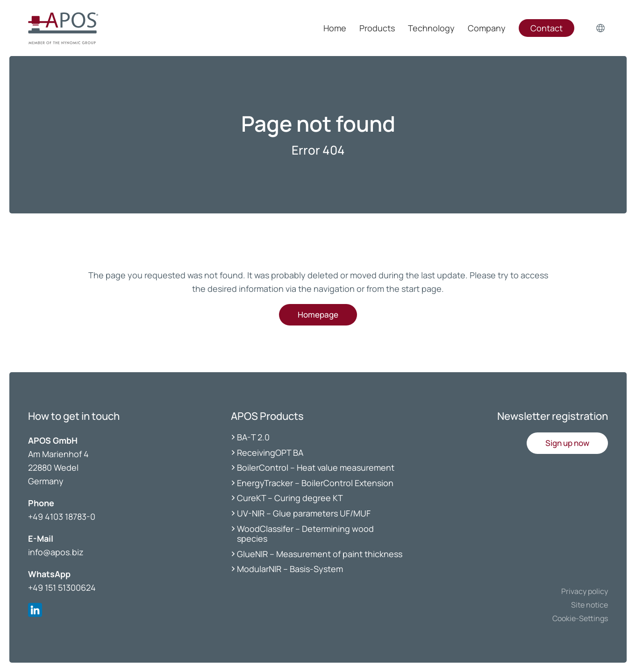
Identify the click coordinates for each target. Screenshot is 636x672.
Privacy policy (585, 591)
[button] (567, 443)
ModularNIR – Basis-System (290, 569)
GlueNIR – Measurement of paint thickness (320, 554)
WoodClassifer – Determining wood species (305, 534)
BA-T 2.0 (253, 437)
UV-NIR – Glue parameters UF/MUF (305, 513)
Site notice (590, 605)
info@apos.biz (56, 552)
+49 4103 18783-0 (62, 516)
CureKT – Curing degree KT (290, 498)
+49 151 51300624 (62, 587)
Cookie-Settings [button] (580, 618)
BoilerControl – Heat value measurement (316, 467)
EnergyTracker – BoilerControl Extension (315, 483)
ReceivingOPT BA (270, 453)
